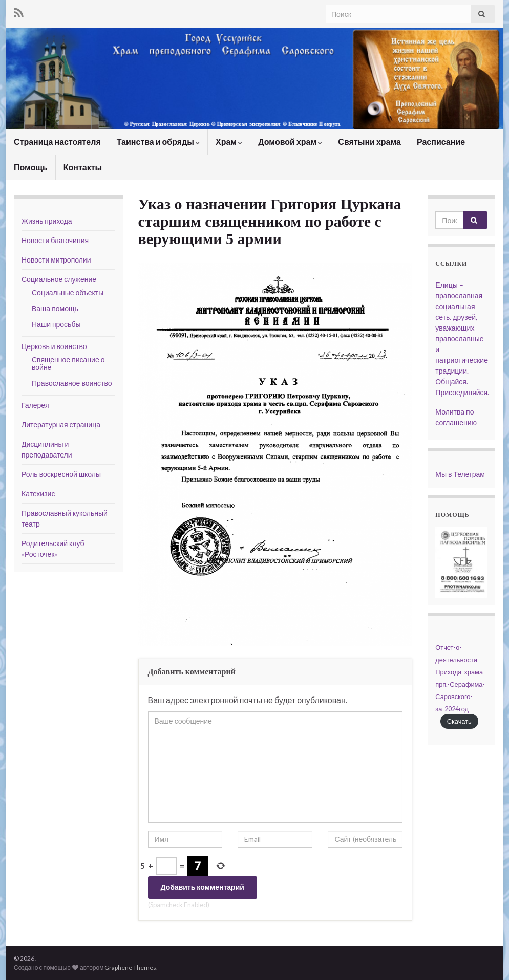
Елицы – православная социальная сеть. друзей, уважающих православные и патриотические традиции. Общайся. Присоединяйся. (462, 339)
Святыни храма (369, 141)
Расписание (441, 141)
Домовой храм (290, 141)
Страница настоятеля (57, 141)
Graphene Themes (130, 967)
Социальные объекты (68, 292)
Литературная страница (61, 424)
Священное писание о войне (68, 363)
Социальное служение (59, 279)
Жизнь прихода (47, 221)
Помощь (31, 167)
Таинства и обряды (158, 141)
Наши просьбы (56, 324)
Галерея (35, 405)
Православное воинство (72, 383)
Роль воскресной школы (61, 474)
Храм (229, 141)
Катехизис (38, 494)
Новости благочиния (55, 240)
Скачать (459, 721)
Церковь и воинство (54, 346)
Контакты (83, 167)
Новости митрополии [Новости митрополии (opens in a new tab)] (56, 260)
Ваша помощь (55, 308)
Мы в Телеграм (460, 474)
